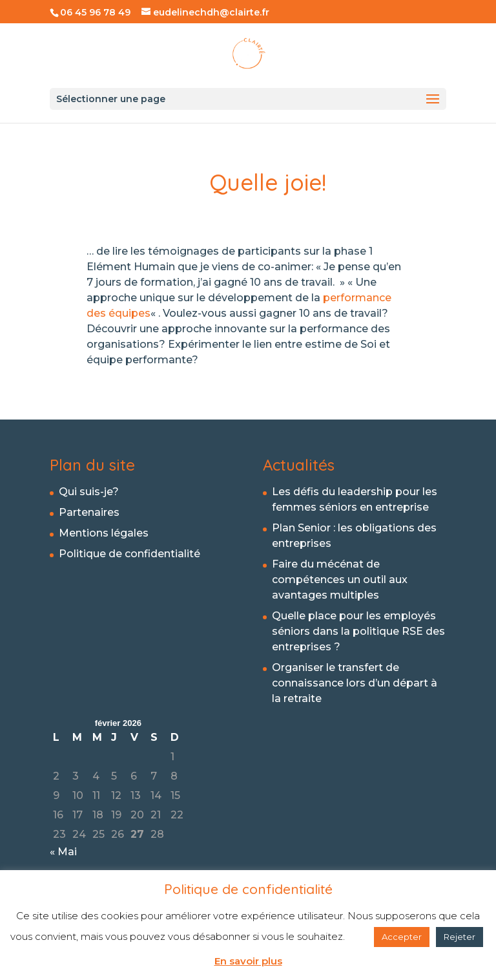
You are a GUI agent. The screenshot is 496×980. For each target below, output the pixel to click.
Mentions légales (104, 533)
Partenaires (89, 512)
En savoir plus (248, 961)
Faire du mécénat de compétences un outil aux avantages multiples (340, 580)
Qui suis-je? (89, 492)
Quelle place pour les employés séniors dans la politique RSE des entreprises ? (358, 631)
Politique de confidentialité (129, 554)
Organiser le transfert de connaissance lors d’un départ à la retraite (355, 683)
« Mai (63, 852)
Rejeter (460, 937)
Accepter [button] (402, 937)
